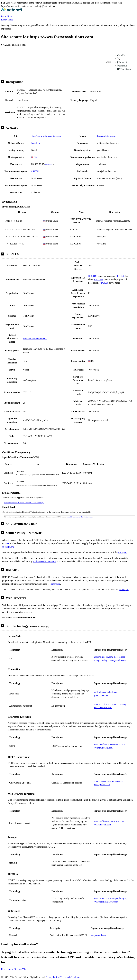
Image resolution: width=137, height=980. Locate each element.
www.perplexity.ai (118, 898)
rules (7, 543)
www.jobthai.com (102, 784)
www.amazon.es (116, 781)
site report (123, 552)
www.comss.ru (100, 781)
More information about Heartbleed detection (80, 517)
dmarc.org (56, 584)
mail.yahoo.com (101, 692)
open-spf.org (8, 547)
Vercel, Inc (36, 143)
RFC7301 (98, 279)
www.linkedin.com (102, 825)
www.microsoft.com (103, 708)
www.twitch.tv (100, 744)
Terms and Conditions (70, 977)
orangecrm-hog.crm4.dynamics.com (110, 660)
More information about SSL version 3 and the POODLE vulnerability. (24, 503)
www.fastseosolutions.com (35, 338)
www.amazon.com (116, 744)
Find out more (8, 969)
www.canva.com (101, 898)
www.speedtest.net (102, 704)
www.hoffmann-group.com (106, 902)
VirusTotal (49, 164)
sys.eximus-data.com (103, 748)
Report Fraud (7, 20)
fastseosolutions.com (107, 136)
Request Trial (21, 969)
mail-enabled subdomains (44, 561)
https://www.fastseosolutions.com (46, 136)
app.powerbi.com (99, 935)
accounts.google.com (103, 657)
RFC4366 (104, 283)
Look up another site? (15, 45)
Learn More (6, 16)
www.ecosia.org (119, 704)
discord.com (119, 657)
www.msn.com (117, 821)
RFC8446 (93, 276)
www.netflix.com (101, 821)
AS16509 (35, 171)
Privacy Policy (52, 977)
